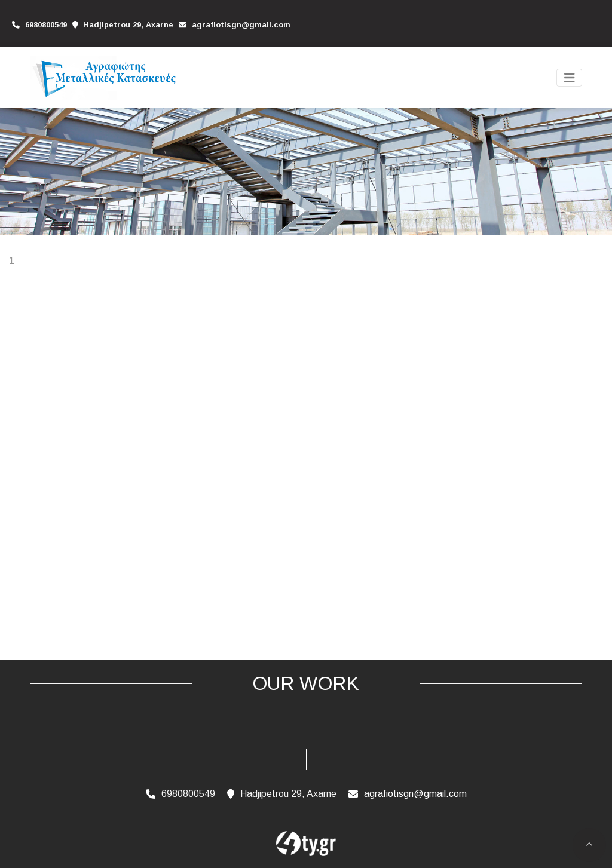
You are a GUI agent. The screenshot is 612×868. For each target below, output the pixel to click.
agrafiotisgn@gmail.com (241, 25)
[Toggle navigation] (570, 78)
